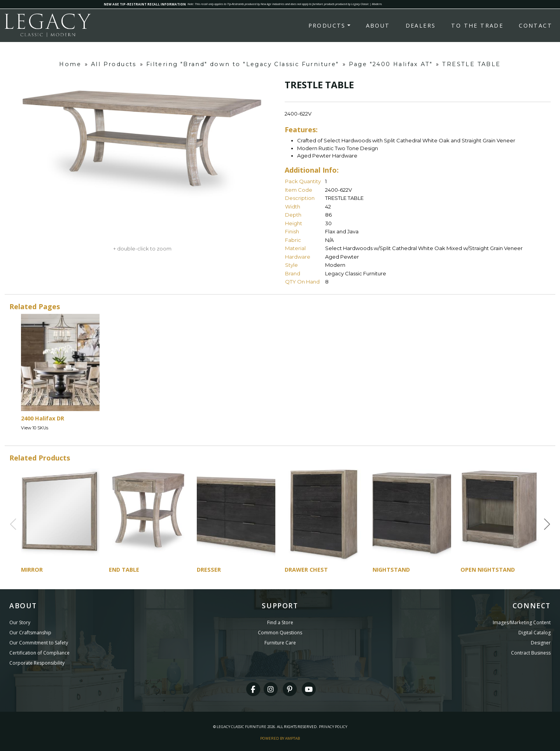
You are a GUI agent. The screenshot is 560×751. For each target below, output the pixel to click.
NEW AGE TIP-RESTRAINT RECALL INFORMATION (145, 4)
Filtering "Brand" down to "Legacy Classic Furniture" (243, 64)
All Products (114, 64)
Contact (535, 25)
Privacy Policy (333, 727)
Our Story (20, 622)
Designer (541, 643)
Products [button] (327, 25)
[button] (547, 524)
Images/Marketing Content (522, 622)
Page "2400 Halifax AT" (391, 64)
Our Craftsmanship (30, 633)
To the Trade (477, 25)
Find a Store (280, 622)
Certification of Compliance (39, 653)
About (378, 25)
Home (70, 64)
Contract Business (531, 653)
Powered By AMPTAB (280, 738)
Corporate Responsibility (37, 663)
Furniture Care (280, 643)
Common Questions (280, 633)
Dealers (421, 25)
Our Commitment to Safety (39, 643)
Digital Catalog (535, 633)
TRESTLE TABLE (471, 64)
